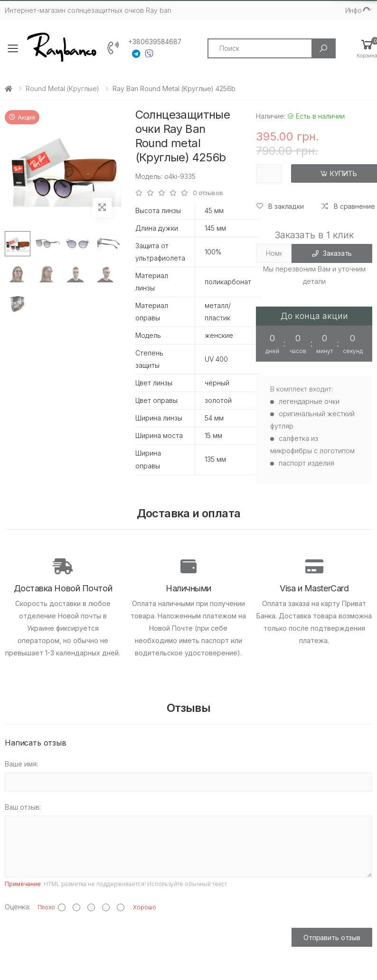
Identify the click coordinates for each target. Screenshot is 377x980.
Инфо (353, 10)
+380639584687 (155, 42)
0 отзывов (208, 193)
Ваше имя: (21, 764)
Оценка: (18, 907)
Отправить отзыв (332, 938)
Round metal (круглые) (62, 89)
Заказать (332, 253)
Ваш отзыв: (23, 807)
